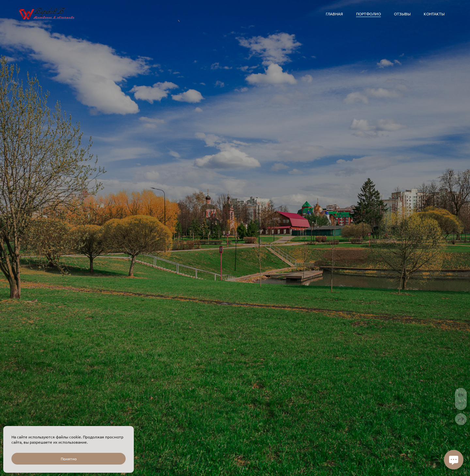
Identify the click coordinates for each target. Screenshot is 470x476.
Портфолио (368, 14)
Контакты (434, 14)
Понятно (69, 459)
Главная (334, 14)
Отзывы (402, 14)
